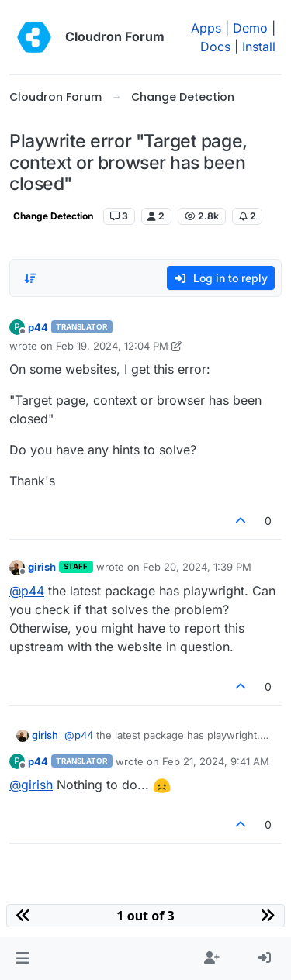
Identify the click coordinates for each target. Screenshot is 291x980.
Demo (250, 28)
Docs (215, 47)
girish (42, 567)
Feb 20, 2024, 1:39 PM (197, 567)
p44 (38, 327)
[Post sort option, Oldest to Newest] (30, 278)
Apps (206, 28)
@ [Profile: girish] (31, 785)
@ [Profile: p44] (27, 591)
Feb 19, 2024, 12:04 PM (112, 346)
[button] (22, 958)
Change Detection (53, 216)
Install (259, 47)
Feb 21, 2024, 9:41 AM (216, 761)
